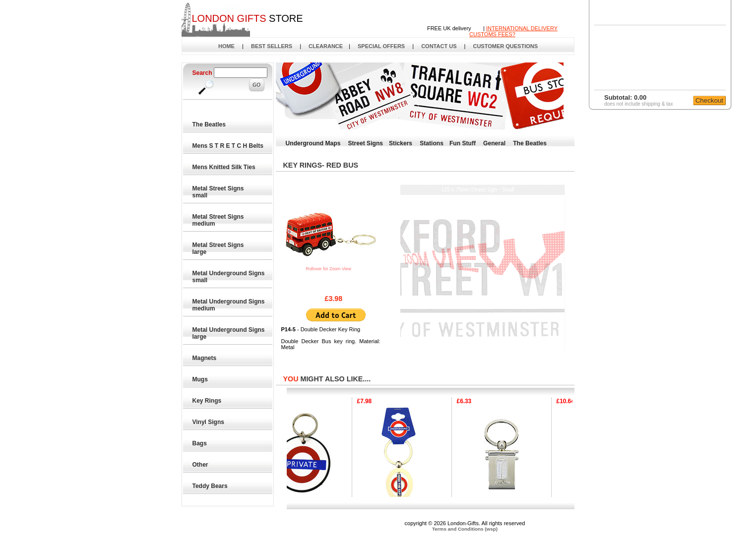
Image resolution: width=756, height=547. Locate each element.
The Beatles (210, 124)
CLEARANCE (326, 46)
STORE (247, 18)
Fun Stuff (463, 143)
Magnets (205, 358)
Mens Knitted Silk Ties (224, 167)
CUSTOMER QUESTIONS (505, 46)
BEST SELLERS (272, 46)
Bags (200, 443)
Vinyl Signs (209, 422)
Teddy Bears (210, 486)
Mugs (201, 379)
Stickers (401, 143)
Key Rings (207, 401)
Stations (432, 143)
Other (201, 465)
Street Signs (365, 143)
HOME (226, 46)
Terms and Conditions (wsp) (465, 529)
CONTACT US (439, 46)
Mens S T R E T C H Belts (228, 146)
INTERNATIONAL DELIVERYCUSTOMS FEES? (513, 31)
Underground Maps (313, 143)
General (494, 143)
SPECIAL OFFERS (381, 46)
